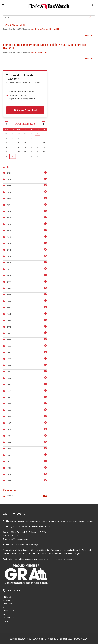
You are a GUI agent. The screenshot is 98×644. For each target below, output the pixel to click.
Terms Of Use (65, 639)
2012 (9, 263)
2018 (9, 224)
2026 (9, 173)
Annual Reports (42, 29)
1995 (9, 372)
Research (33, 29)
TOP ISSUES (8, 600)
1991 (9, 397)
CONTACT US (9, 618)
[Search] (42, 17)
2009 (9, 282)
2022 (9, 199)
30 (38, 134)
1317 (45, 496)
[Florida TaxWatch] (49, 5)
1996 (9, 365)
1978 (9, 481)
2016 (9, 237)
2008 (9, 288)
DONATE (7, 621)
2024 (9, 186)
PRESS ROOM (9, 611)
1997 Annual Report (15, 25)
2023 (9, 192)
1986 (9, 429)
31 (13, 156)
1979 (9, 474)
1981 (9, 462)
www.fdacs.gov (74, 553)
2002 (9, 327)
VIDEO (6, 607)
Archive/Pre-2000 (53, 29)
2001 (9, 333)
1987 (9, 423)
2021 (9, 205)
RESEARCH (8, 597)
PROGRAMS (8, 604)
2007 (9, 295)
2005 (9, 308)
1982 (9, 455)
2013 (9, 256)
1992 (9, 391)
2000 (9, 340)
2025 (9, 179)
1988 (9, 417)
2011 (9, 269)
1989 (9, 410)
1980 (9, 468)
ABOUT (6, 614)
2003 (9, 320)
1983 (9, 449)
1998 (9, 352)
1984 (9, 442)
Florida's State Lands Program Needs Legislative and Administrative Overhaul (44, 46)
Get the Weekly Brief (25, 110)
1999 (9, 346)
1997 (9, 359)
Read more (89, 36)
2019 (9, 218)
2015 (9, 243)
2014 (9, 250)
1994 (9, 378)
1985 (9, 436)
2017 (9, 231)
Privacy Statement (80, 639)
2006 (9, 301)
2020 (9, 211)
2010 (9, 275)
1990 (9, 404)
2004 (9, 314)
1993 (9, 385)
